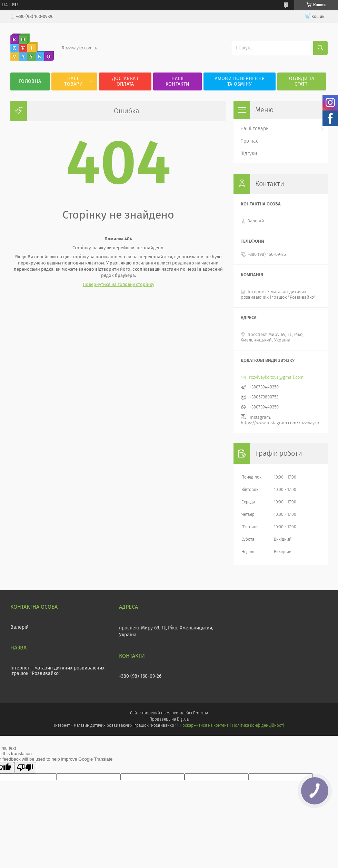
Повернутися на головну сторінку (118, 284)
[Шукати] (320, 48)
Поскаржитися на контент (204, 725)
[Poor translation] (25, 768)
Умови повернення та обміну (240, 81)
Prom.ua (201, 713)
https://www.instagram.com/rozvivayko (280, 423)
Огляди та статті (302, 81)
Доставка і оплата (125, 81)
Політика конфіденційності (258, 725)
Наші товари (73, 81)
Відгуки (249, 153)
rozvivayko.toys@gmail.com (276, 377)
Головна (30, 81)
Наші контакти (177, 81)
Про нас (249, 141)
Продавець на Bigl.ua (169, 719)
